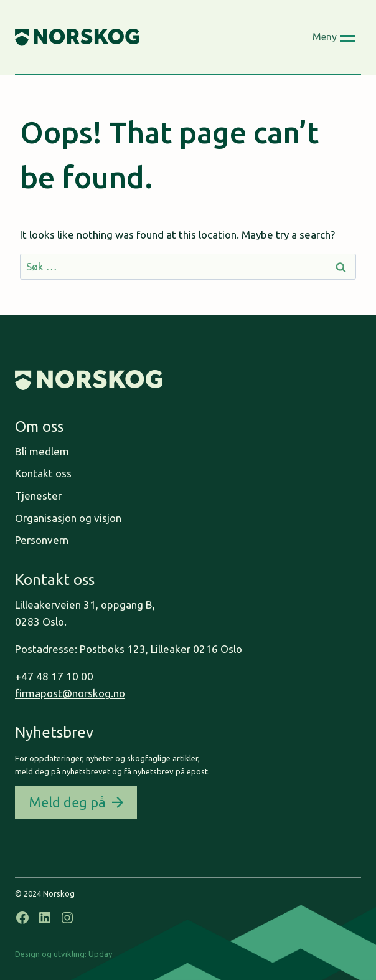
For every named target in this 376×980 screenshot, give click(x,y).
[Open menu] (334, 37)
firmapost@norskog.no (70, 693)
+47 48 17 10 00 (54, 676)
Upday (100, 954)
